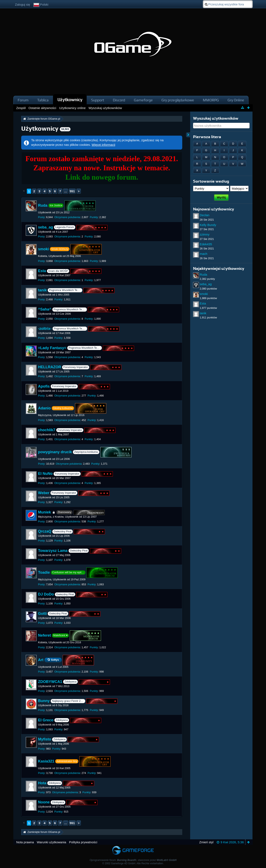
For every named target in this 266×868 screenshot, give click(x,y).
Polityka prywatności (83, 842)
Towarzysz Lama (53, 551)
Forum (23, 100)
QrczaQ (45, 531)
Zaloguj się (23, 4)
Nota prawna (25, 842)
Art (41, 660)
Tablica (43, 100)
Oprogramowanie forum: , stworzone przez (133, 860)
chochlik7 (47, 430)
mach (204, 254)
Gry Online (236, 100)
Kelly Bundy (208, 225)
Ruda (43, 205)
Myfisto (45, 739)
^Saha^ (45, 309)
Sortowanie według (211, 181)
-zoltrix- (45, 329)
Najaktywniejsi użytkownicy (219, 268)
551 (72, 191)
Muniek (44, 512)
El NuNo (45, 474)
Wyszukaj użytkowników (216, 118)
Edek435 (206, 244)
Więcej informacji (103, 145)
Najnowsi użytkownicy (214, 209)
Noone (44, 802)
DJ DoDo (46, 594)
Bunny (44, 701)
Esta (42, 271)
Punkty (94, 217)
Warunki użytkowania (51, 842)
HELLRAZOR (50, 367)
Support (98, 100)
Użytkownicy (70, 100)
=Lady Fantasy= (52, 348)
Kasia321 (46, 761)
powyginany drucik (55, 452)
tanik (42, 290)
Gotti (42, 614)
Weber (44, 493)
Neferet (44, 635)
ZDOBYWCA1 (50, 682)
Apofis (44, 386)
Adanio (44, 408)
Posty (41, 217)
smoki (43, 249)
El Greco (46, 720)
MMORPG (211, 100)
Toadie (44, 572)
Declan (205, 215)
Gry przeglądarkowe (178, 100)
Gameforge (143, 100)
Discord (119, 100)
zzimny (205, 234)
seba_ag (46, 227)
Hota (42, 783)
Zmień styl (206, 842)
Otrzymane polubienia (67, 217)
